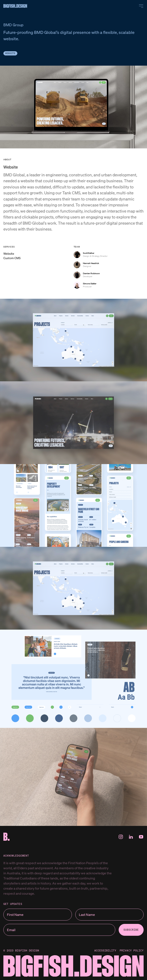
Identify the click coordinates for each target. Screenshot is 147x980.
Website (10, 53)
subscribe (131, 930)
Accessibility (105, 951)
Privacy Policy (132, 951)
